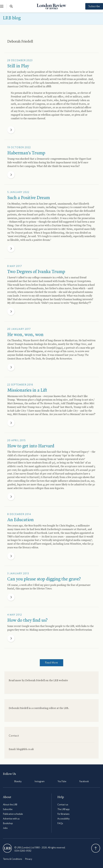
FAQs (60, 823)
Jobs (5, 828)
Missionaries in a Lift (27, 390)
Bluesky (18, 781)
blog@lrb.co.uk (25, 749)
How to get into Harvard (31, 446)
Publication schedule (13, 814)
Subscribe (91, 6)
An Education (20, 520)
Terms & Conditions (13, 859)
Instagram (40, 781)
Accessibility (63, 819)
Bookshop (8, 823)
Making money (38, 630)
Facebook (84, 781)
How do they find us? (27, 620)
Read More (51, 663)
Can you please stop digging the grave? (44, 579)
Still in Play (18, 66)
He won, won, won (25, 335)
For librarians (63, 814)
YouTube (62, 781)
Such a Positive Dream (29, 198)
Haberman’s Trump (26, 153)
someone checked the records (40, 292)
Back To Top (96, 848)
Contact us (63, 805)
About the (10, 805)
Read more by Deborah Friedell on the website (38, 681)
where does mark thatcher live (62, 630)
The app (63, 809)
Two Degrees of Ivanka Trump (36, 272)
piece (47, 585)
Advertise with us (11, 819)
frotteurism (85, 630)
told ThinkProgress (71, 403)
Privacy (29, 859)
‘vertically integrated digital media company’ (67, 540)
